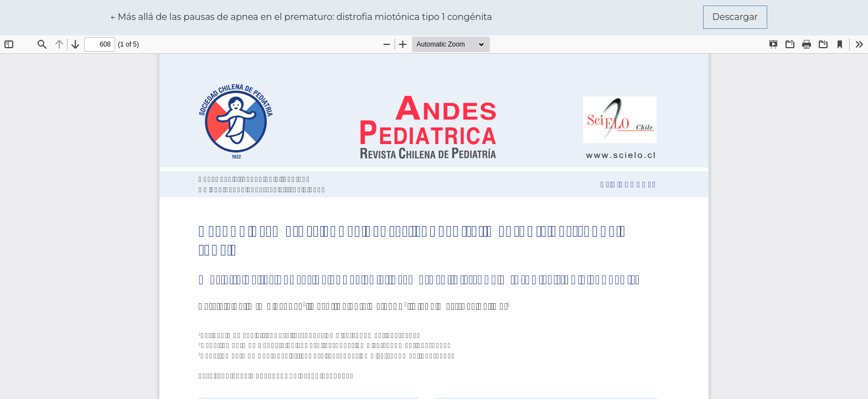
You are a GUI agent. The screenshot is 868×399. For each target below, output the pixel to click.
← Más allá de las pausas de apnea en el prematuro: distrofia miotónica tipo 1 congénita (301, 16)
